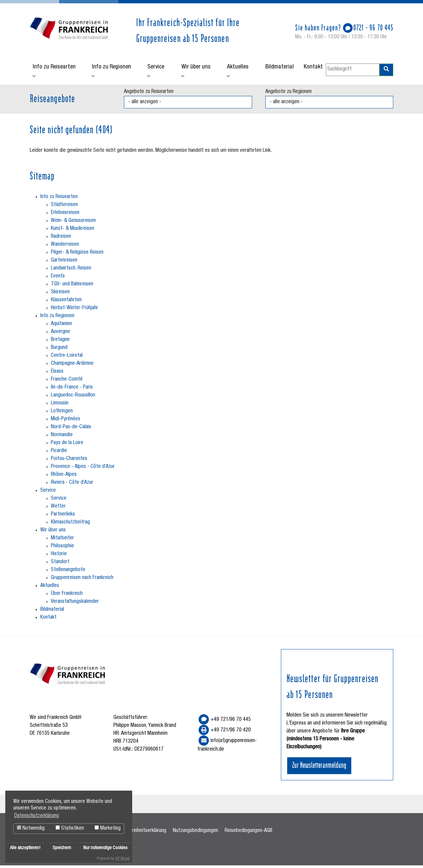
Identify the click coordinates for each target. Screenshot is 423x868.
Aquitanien (61, 326)
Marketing (108, 828)
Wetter (58, 509)
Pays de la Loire (67, 445)
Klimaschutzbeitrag (70, 525)
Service (48, 493)
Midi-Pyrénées (66, 422)
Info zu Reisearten (59, 199)
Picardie (59, 453)
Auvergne (60, 334)
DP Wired (122, 859)
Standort (60, 564)
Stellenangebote (68, 572)
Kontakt (48, 620)
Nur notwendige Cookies (105, 848)
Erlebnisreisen (65, 215)
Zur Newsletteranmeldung (319, 767)
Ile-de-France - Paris (72, 390)
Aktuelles (50, 588)
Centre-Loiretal (67, 358)
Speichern (62, 848)
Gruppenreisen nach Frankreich (82, 580)
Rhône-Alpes (64, 477)
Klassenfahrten (66, 303)
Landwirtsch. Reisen (71, 271)
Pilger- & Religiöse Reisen (77, 255)
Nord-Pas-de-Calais (71, 430)
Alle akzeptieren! (25, 848)
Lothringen (62, 414)
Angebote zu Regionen (288, 94)
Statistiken (70, 828)
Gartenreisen (64, 263)
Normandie (62, 437)
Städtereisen (64, 207)
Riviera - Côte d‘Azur (72, 485)
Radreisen (61, 239)
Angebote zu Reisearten (149, 94)
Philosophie (62, 549)
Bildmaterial (52, 612)
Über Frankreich (67, 596)
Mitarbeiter (62, 541)
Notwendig (31, 828)
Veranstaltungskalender (75, 604)
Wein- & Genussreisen (73, 223)
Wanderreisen (65, 247)
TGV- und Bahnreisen (72, 287)
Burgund (59, 350)
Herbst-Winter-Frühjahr (75, 310)
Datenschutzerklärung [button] (37, 816)
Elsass (57, 374)
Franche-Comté (67, 382)
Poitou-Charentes (69, 461)
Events (58, 279)
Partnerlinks (63, 517)
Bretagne (60, 342)
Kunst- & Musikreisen (73, 231)
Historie (59, 557)
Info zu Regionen (57, 318)
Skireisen (60, 295)
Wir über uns (53, 533)
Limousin (60, 406)
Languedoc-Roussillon (73, 398)
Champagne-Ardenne (72, 366)
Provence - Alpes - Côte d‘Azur (83, 469)
